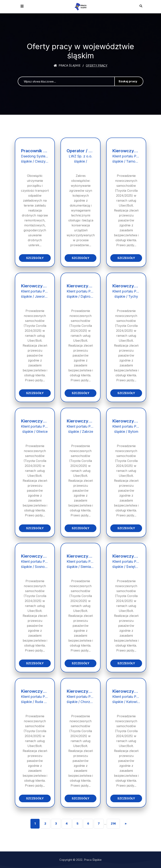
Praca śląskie (67, 65)
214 (113, 824)
